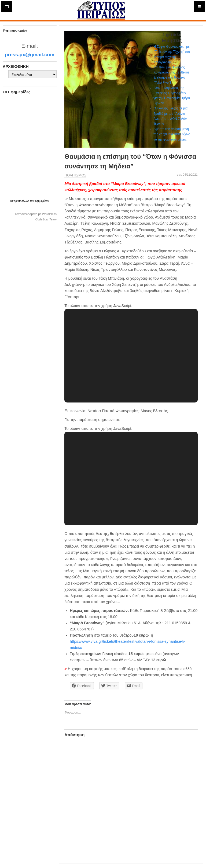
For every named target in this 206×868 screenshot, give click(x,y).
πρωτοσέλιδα (22, 201)
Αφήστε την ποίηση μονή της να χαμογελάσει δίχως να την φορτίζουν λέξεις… (172, 134)
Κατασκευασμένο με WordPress (36, 214)
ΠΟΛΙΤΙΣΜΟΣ (75, 175)
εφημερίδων (42, 201)
